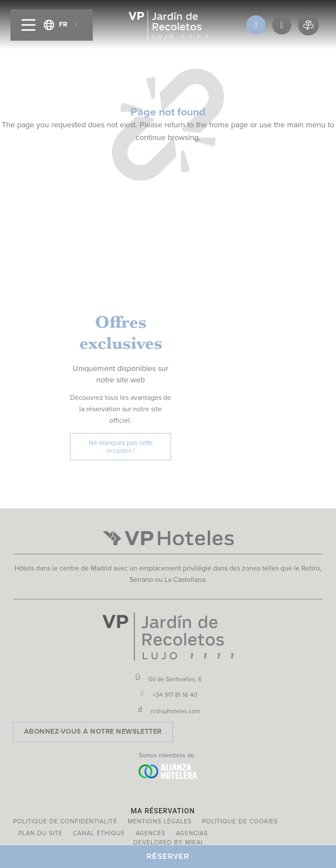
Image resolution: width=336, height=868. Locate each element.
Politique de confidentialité (65, 821)
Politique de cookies (240, 821)
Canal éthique (99, 833)
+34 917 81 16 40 (175, 695)
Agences (150, 833)
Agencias (192, 833)
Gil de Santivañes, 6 (175, 679)
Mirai (194, 842)
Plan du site (40, 833)
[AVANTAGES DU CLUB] (256, 25)
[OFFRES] (282, 25)
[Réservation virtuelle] (308, 25)
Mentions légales (160, 821)
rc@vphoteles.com (175, 711)
